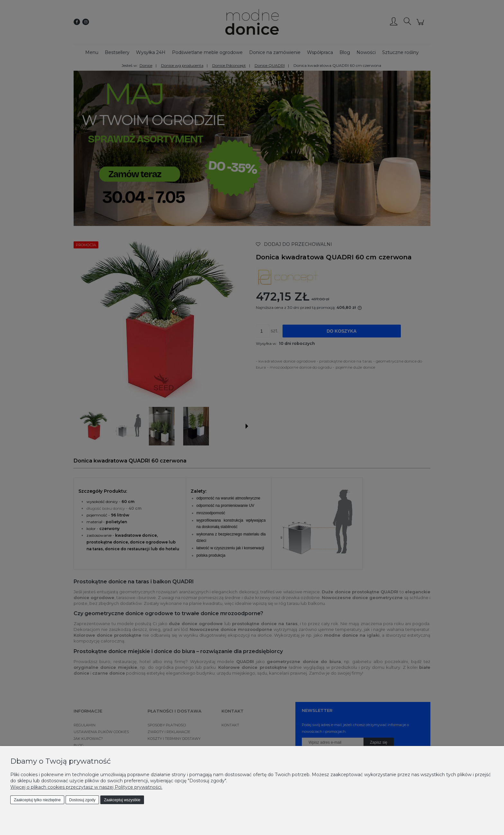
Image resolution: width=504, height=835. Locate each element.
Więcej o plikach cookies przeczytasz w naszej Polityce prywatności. (86, 787)
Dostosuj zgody (82, 800)
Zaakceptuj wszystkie (122, 800)
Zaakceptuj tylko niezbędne (37, 800)
